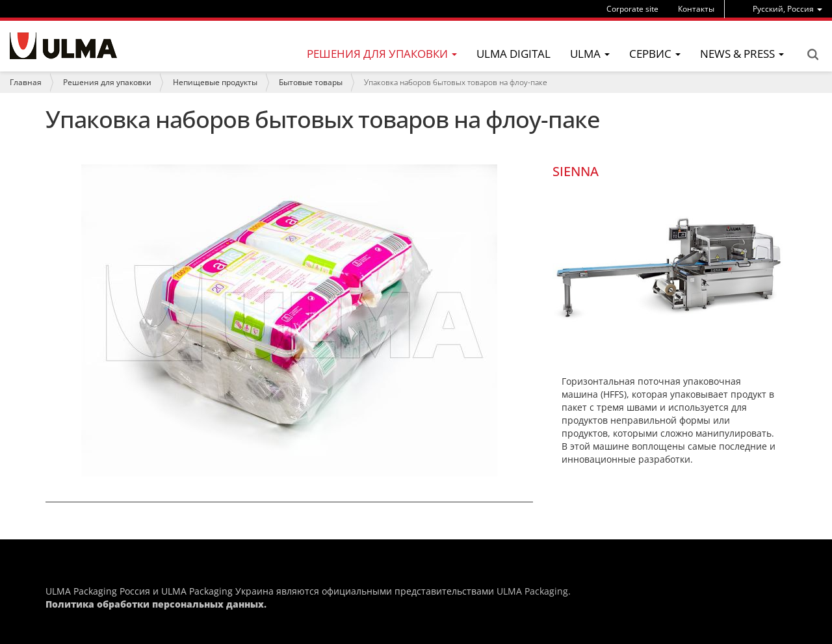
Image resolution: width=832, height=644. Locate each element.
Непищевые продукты (215, 82)
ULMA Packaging (532, 591)
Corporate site (632, 9)
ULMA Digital (513, 54)
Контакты (696, 9)
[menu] (787, 9)
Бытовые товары (311, 82)
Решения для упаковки (107, 82)
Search (812, 55)
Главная (26, 82)
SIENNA (576, 171)
